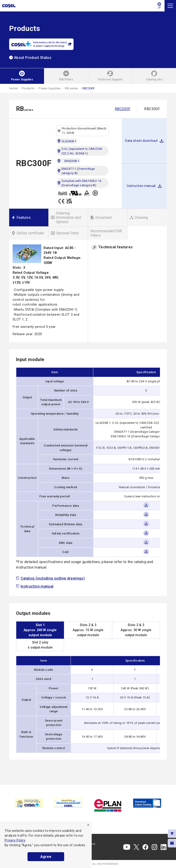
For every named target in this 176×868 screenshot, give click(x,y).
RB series (71, 88)
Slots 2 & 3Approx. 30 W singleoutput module (136, 630)
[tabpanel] (29, 803)
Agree (46, 857)
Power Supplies (50, 88)
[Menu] (170, 6)
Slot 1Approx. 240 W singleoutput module (40, 630)
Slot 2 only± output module (40, 645)
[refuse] (88, 825)
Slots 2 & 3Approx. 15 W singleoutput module (88, 630)
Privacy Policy (15, 840)
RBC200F (123, 109)
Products (28, 88)
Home (13, 88)
